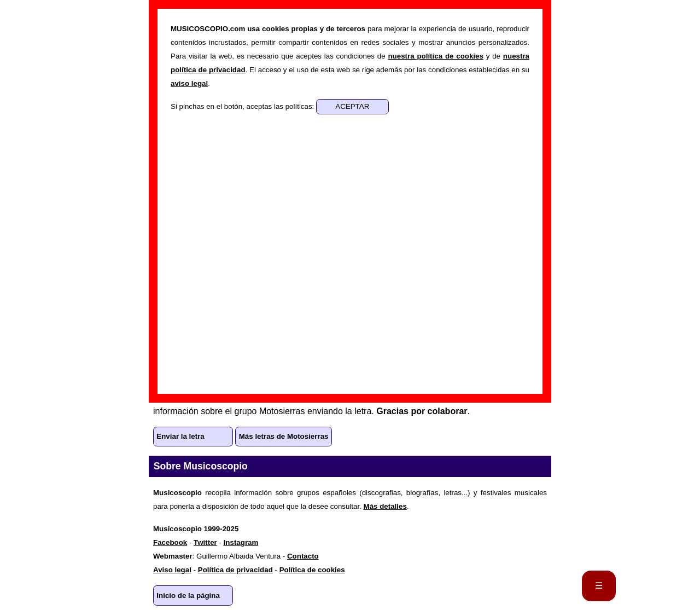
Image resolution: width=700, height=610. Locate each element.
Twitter (205, 542)
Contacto (303, 556)
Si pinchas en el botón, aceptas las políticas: (243, 106)
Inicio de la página (188, 596)
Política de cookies (312, 570)
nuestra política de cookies (435, 56)
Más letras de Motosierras (284, 436)
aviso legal (189, 83)
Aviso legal (172, 570)
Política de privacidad (235, 570)
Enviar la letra (180, 436)
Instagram (241, 542)
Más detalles (385, 506)
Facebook (170, 542)
